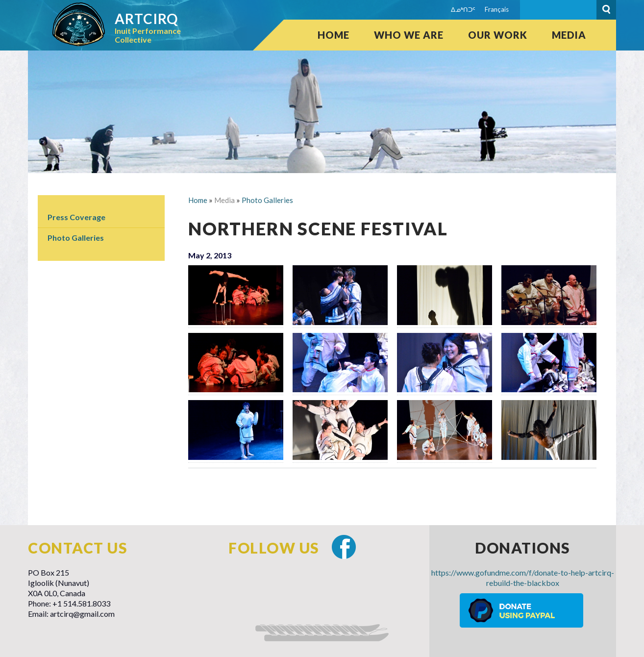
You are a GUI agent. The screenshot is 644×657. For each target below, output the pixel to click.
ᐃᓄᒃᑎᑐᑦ (463, 9)
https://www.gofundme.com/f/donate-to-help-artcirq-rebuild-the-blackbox (523, 578)
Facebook (344, 547)
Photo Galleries (76, 238)
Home (334, 35)
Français (497, 9)
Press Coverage (76, 217)
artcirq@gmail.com (82, 614)
